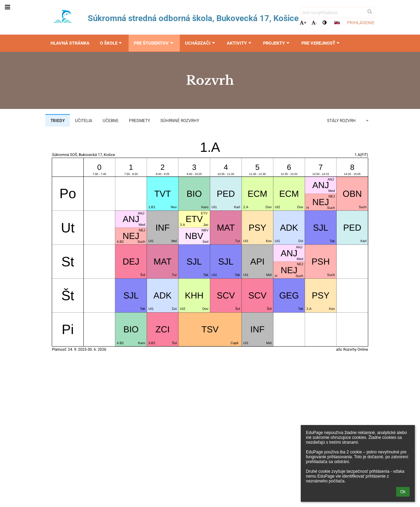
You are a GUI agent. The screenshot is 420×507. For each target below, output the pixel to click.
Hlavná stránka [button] (70, 43)
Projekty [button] (277, 43)
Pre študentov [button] (154, 43)
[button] (337, 22)
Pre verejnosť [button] (321, 43)
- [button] (314, 23)
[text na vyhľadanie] (337, 13)
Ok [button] (403, 492)
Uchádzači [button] (201, 43)
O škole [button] (112, 43)
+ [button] (303, 23)
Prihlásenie (361, 23)
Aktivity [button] (240, 43)
